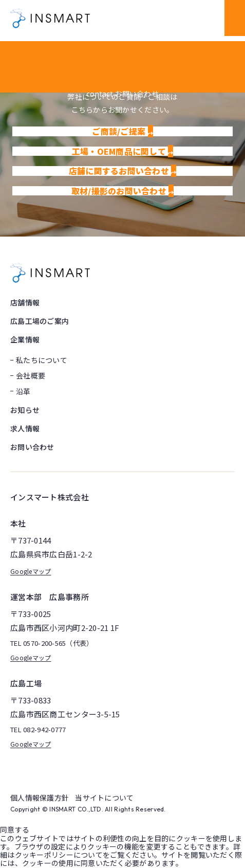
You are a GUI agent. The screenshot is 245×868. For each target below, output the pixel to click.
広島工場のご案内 (40, 321)
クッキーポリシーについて (59, 855)
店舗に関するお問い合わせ (123, 171)
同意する (15, 829)
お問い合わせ (32, 447)
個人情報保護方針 (40, 798)
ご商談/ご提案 (122, 131)
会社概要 (31, 375)
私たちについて (42, 360)
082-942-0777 (44, 730)
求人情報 (25, 428)
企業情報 (25, 339)
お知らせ (25, 410)
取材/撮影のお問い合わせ (123, 191)
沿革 (23, 391)
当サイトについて (104, 798)
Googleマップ (31, 571)
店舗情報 (25, 302)
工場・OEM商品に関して (123, 151)
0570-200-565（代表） (58, 644)
